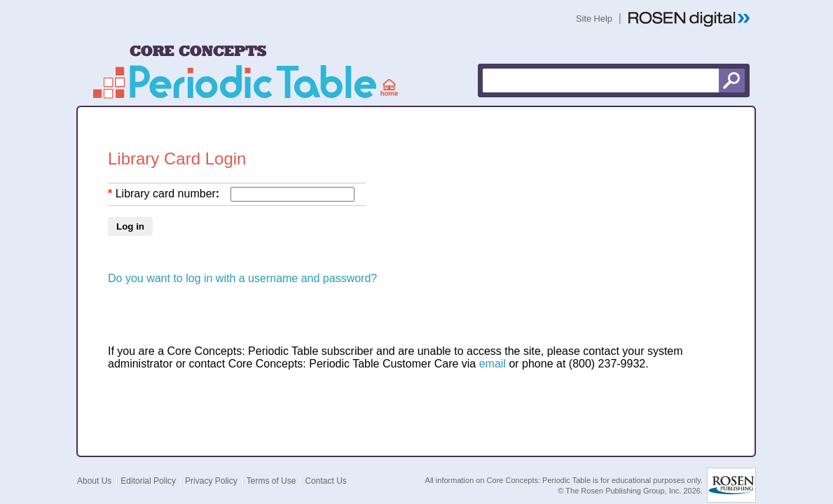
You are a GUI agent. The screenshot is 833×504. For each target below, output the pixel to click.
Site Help (594, 19)
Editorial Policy (148, 467)
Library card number (166, 180)
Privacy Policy (211, 467)
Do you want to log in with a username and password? (242, 264)
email (493, 350)
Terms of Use (271, 467)
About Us (94, 467)
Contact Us (325, 467)
